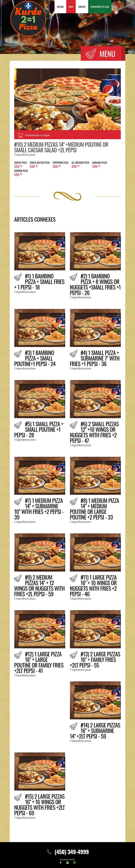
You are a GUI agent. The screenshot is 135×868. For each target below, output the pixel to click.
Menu (71, 7)
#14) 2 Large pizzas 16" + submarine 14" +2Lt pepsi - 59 (95, 730)
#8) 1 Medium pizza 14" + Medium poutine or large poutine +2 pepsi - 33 (94, 509)
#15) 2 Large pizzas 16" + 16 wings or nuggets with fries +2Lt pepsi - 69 (39, 804)
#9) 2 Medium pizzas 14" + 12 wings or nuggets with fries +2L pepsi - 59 (39, 585)
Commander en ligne (100, 7)
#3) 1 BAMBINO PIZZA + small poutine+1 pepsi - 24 (35, 358)
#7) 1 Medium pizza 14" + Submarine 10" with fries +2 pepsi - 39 (39, 509)
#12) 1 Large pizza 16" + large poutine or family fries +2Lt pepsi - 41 (39, 662)
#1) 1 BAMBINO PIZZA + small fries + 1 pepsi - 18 (39, 281)
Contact (82, 7)
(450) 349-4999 (68, 852)
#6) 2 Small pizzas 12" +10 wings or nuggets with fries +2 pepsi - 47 (94, 432)
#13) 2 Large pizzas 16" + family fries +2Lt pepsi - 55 (95, 659)
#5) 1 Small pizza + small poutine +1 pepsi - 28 (39, 429)
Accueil (60, 7)
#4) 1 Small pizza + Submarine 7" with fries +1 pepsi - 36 (95, 358)
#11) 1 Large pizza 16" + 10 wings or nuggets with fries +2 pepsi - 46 (93, 585)
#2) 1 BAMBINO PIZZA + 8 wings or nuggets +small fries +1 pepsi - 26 (95, 284)
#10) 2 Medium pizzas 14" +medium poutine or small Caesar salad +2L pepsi (61, 147)
